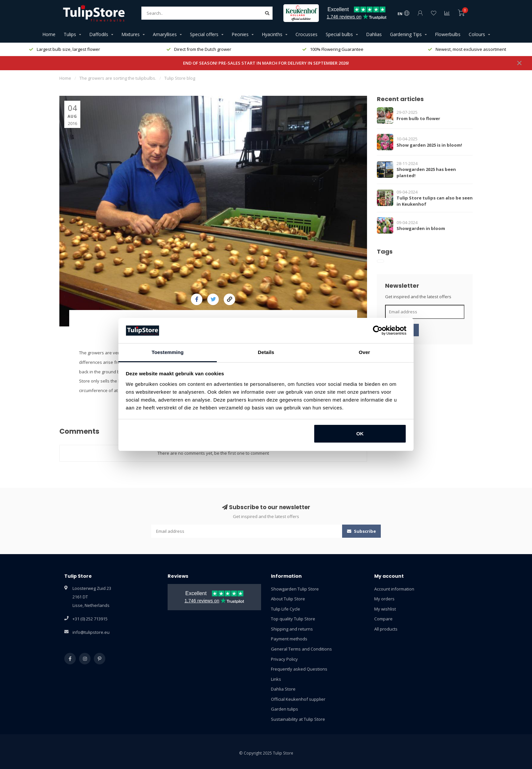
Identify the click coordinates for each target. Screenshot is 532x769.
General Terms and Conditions (301, 649)
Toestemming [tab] (168, 352)
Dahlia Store (283, 689)
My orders (384, 599)
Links (276, 679)
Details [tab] (266, 352)
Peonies (240, 34)
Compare (383, 619)
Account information (394, 589)
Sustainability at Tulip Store (298, 719)
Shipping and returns (292, 629)
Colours (477, 34)
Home (49, 34)
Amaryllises (165, 34)
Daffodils (99, 34)
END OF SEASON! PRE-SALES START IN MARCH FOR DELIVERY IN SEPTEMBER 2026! (266, 63)
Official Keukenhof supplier (298, 699)
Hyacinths (272, 34)
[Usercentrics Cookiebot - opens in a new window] (378, 330)
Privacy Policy (284, 659)
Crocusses (307, 34)
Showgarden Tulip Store (295, 589)
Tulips (70, 34)
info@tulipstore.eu (91, 632)
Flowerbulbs (448, 34)
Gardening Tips (406, 34)
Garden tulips (285, 709)
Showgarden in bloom (421, 228)
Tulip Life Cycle (286, 609)
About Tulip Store (288, 599)
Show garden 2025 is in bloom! (429, 145)
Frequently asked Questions (299, 669)
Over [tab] (365, 352)
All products (386, 629)
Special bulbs (339, 34)
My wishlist (385, 609)
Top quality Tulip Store (293, 619)
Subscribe (361, 531)
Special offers (204, 34)
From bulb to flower (418, 118)
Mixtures (131, 34)
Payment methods (289, 639)
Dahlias (374, 34)
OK (360, 434)
